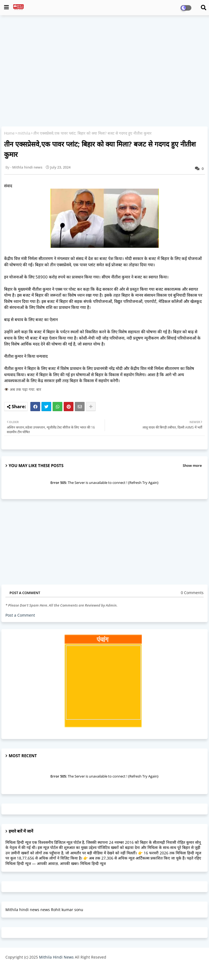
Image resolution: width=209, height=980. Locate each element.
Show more (192, 465)
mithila (24, 133)
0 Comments (192, 593)
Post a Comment (20, 615)
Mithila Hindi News (56, 957)
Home (9, 133)
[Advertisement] (104, 59)
